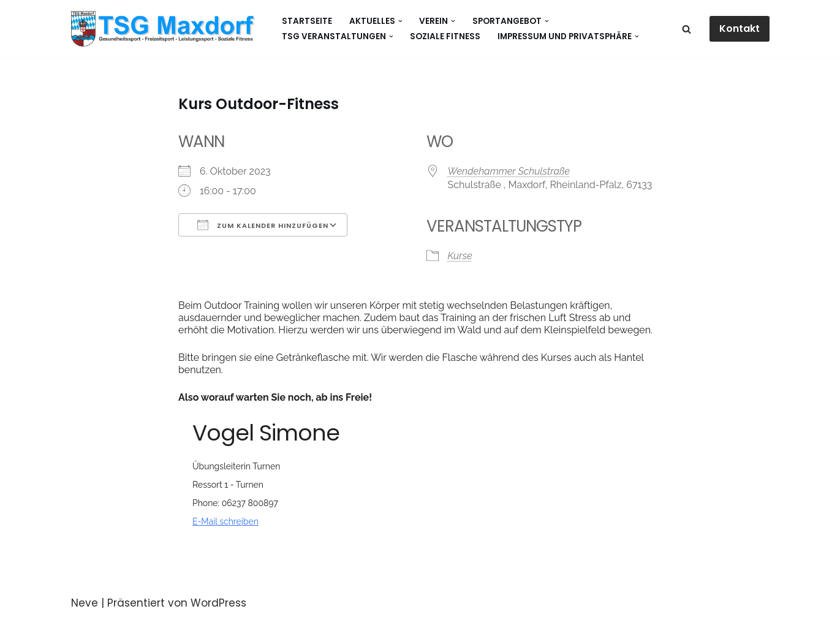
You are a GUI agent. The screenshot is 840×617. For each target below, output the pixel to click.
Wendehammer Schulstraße (509, 171)
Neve (85, 603)
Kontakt (740, 28)
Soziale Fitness (445, 36)
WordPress (218, 603)
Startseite (307, 21)
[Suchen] (687, 29)
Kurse (460, 256)
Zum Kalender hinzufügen (263, 225)
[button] (400, 21)
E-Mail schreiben (225, 521)
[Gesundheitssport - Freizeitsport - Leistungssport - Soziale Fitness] (166, 29)
